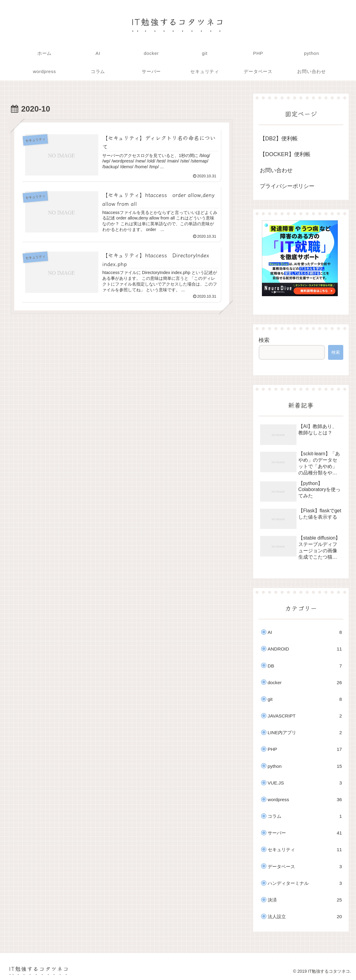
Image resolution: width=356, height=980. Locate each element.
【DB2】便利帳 (279, 139)
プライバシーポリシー (287, 186)
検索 (264, 340)
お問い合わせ (276, 170)
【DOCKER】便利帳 (285, 154)
